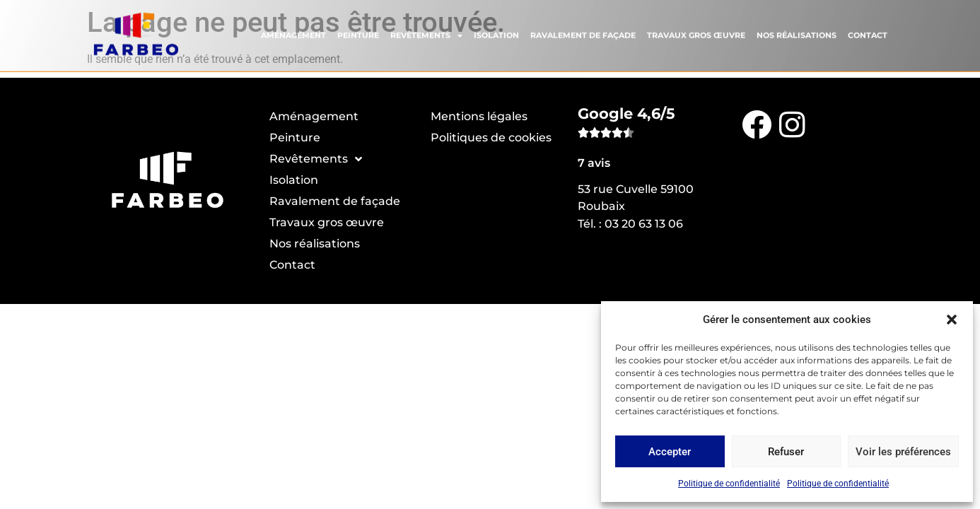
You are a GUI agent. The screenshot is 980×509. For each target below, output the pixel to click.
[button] (952, 320)
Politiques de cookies (491, 138)
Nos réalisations (797, 33)
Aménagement (293, 33)
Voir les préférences (903, 452)
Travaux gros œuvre (696, 33)
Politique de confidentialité (729, 484)
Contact (868, 33)
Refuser (786, 452)
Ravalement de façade (583, 33)
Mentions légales (479, 116)
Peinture (358, 33)
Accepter (670, 452)
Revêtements (426, 33)
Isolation (496, 33)
